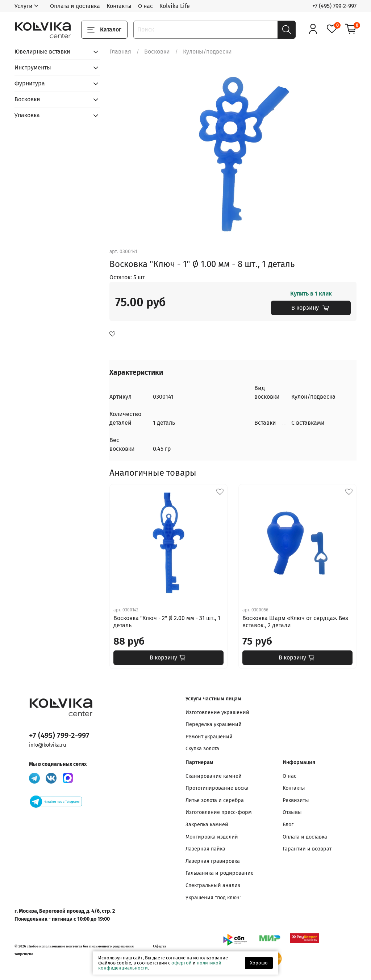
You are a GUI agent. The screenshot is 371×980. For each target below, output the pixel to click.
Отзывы (292, 812)
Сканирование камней (214, 776)
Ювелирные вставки (42, 52)
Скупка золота (202, 749)
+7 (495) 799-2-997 (334, 6)
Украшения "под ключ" (214, 898)
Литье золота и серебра (215, 800)
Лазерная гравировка (213, 861)
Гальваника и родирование (220, 873)
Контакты (119, 6)
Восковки (157, 52)
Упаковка (27, 115)
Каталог (104, 30)
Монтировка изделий (212, 837)
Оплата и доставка (75, 6)
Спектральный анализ (213, 885)
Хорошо (259, 963)
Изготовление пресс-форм (219, 812)
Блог (288, 825)
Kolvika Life (175, 6)
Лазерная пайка (205, 849)
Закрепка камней (207, 825)
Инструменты (33, 67)
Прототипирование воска (217, 788)
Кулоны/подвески (207, 52)
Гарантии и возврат (307, 849)
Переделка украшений (214, 724)
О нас (145, 6)
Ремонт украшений (209, 737)
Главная (120, 52)
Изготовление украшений (217, 712)
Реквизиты (296, 800)
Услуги (24, 6)
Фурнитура (30, 83)
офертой (182, 963)
